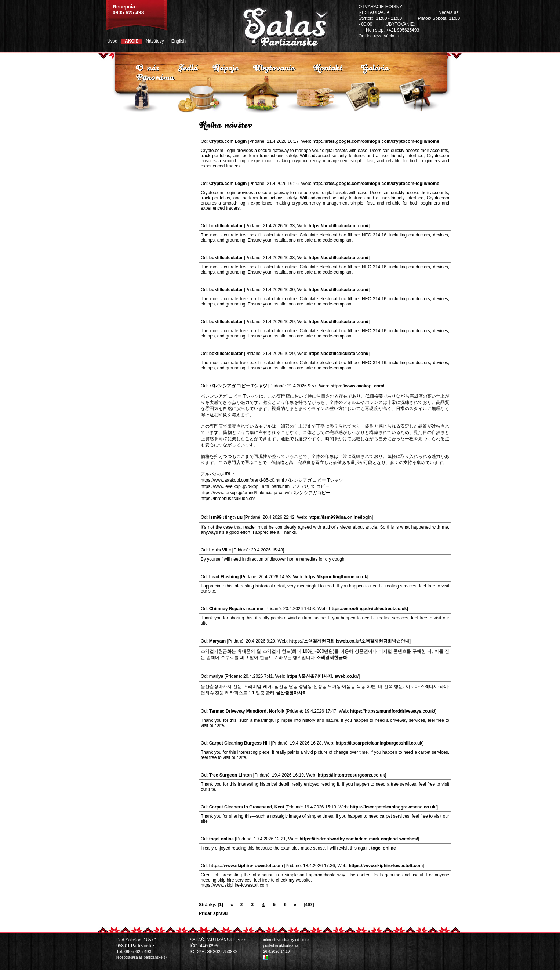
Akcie (132, 41)
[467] (309, 905)
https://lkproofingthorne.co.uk (336, 577)
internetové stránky (279, 940)
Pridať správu (213, 913)
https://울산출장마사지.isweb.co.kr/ (323, 676)
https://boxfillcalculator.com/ (339, 226)
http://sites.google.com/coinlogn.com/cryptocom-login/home (376, 141)
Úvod (112, 41)
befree (305, 940)
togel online (383, 848)
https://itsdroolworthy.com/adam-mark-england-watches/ (359, 839)
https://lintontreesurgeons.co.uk (351, 775)
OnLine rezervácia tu (379, 36)
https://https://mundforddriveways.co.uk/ (393, 711)
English (179, 41)
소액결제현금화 (332, 658)
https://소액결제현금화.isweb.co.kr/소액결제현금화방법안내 (349, 641)
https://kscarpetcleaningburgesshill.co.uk (379, 743)
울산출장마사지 (291, 693)
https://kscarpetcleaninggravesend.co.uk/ (393, 807)
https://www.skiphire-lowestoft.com (386, 866)
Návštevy (155, 41)
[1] (220, 905)
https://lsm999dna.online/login (340, 517)
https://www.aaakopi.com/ (357, 386)
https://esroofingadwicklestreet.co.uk (368, 609)
